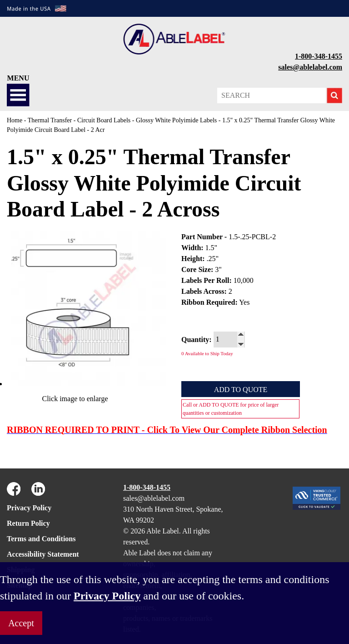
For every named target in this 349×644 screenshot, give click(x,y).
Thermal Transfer (50, 120)
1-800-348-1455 (319, 56)
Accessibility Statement (43, 554)
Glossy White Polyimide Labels (176, 120)
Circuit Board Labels (104, 120)
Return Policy (28, 523)
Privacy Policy (29, 508)
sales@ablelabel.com (310, 67)
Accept (21, 623)
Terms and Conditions (41, 539)
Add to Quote (241, 390)
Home (15, 120)
